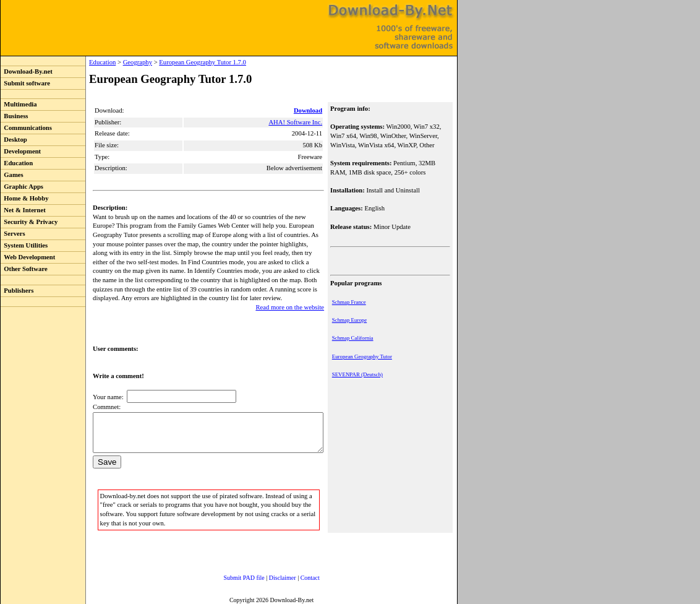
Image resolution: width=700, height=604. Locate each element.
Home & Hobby (25, 198)
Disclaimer (270, 576)
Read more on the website (291, 298)
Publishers (17, 291)
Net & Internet (23, 210)
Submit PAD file (232, 576)
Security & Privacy (29, 222)
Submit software (25, 83)
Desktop (14, 140)
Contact (298, 576)
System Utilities (24, 245)
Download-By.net (27, 71)
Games (12, 175)
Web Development (28, 257)
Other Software (24, 269)
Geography (112, 62)
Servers (13, 234)
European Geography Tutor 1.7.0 (177, 62)
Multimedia (19, 104)
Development (21, 151)
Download (309, 110)
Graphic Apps (22, 187)
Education (17, 163)
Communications (26, 128)
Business (14, 116)
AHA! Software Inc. (297, 122)
